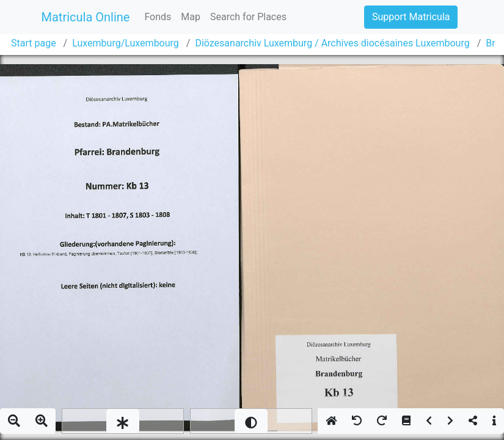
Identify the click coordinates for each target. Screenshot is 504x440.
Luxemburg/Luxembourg (126, 43)
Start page (34, 43)
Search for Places (248, 17)
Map (191, 17)
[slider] (123, 421)
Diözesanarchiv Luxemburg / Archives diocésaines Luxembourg (332, 43)
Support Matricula (411, 17)
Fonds (158, 17)
